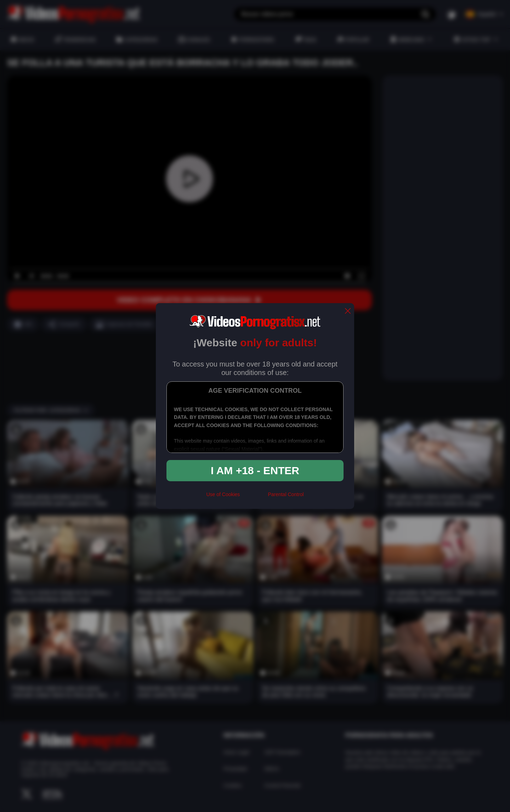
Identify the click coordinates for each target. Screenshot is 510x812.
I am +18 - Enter (255, 470)
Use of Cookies (223, 494)
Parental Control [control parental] (286, 494)
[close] (348, 311)
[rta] (254, 497)
